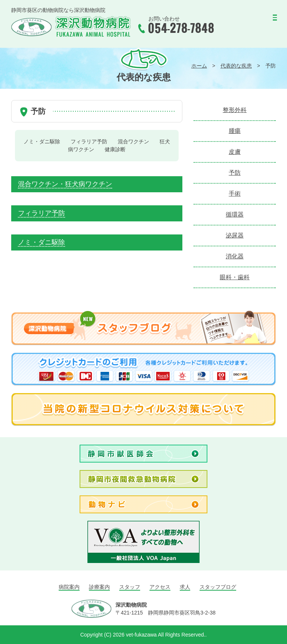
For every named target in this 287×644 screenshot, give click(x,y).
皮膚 (235, 152)
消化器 (235, 256)
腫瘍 (235, 131)
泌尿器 (235, 235)
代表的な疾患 (236, 66)
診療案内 (99, 587)
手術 (235, 194)
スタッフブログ (218, 587)
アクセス (160, 587)
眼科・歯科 (235, 277)
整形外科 (235, 110)
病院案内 (69, 587)
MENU (258, 21)
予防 (235, 173)
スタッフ (130, 587)
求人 (185, 587)
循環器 (235, 214)
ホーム (199, 66)
